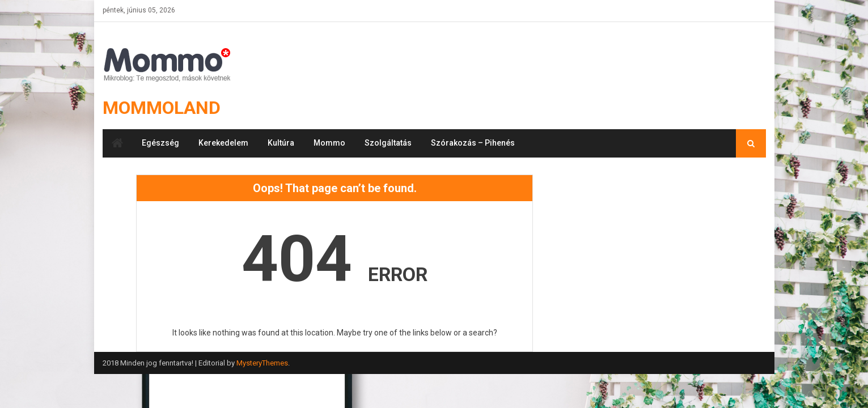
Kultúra (281, 143)
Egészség (160, 143)
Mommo (329, 143)
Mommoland (162, 108)
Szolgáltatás (388, 143)
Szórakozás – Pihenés (473, 143)
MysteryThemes (262, 363)
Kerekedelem (223, 143)
